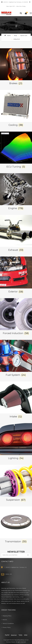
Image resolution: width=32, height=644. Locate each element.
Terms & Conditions (8, 623)
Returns (5, 620)
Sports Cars (24, 36)
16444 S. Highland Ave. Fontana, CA (16, 567)
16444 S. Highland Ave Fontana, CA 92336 (16, 2)
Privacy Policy (7, 627)
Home (9, 36)
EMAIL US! (9, 574)
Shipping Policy (7, 616)
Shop (15, 36)
